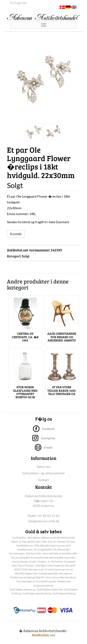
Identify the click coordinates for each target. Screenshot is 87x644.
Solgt (26, 256)
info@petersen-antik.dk (44, 521)
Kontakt (16, 234)
